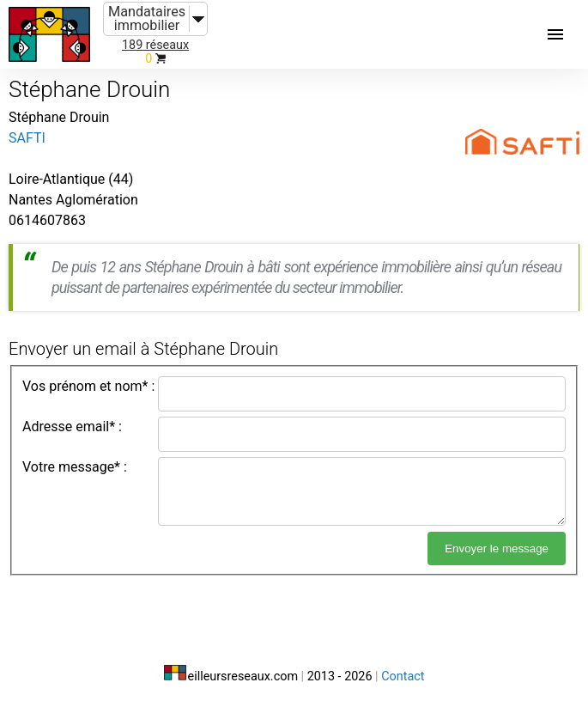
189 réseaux (155, 45)
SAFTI (27, 138)
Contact (403, 676)
